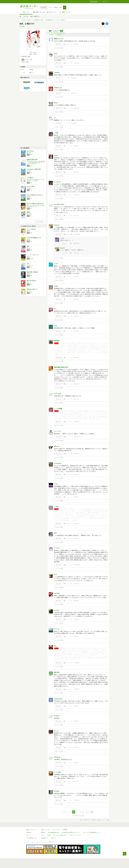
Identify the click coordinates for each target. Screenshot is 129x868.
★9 (65, 539)
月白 (28, 263)
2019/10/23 (76, 636)
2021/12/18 (76, 399)
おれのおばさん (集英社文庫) (34, 169)
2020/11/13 (76, 497)
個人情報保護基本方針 (54, 832)
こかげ (62, 238)
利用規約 (65, 830)
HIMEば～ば (58, 88)
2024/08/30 (76, 146)
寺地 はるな (29, 291)
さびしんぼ (57, 393)
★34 (65, 619)
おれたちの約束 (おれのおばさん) (35, 195)
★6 (65, 497)
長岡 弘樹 (29, 274)
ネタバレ (59, 35)
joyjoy (56, 155)
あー (55, 309)
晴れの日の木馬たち (32, 281)
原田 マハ (29, 282)
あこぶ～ (57, 731)
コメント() (69, 44)
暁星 (28, 246)
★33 (65, 454)
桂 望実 (28, 239)
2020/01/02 (77, 619)
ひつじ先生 (57, 772)
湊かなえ (29, 248)
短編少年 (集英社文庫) (32, 160)
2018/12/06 (76, 748)
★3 (71, 243)
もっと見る (40, 221)
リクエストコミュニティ (75, 835)
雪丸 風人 (57, 672)
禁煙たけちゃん (59, 39)
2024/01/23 (76, 195)
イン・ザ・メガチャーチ (33, 255)
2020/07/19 (76, 539)
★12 (65, 437)
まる (55, 326)
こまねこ (57, 507)
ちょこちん (57, 431)
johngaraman (58, 699)
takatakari (57, 757)
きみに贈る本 (30, 178)
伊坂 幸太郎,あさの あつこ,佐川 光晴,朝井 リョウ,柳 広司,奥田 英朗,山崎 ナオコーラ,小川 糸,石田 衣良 (36, 163)
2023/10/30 (77, 234)
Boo (55, 646)
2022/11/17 (76, 331)
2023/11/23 (76, 216)
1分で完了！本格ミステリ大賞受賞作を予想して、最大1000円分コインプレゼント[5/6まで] (43, 20)
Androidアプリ (45, 838)
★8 (65, 172)
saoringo (57, 593)
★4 (65, 299)
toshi (56, 54)
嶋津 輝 (28, 231)
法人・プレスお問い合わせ (60, 835)
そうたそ (57, 548)
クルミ (56, 484)
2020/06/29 (77, 565)
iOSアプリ (53, 838)
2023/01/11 (77, 316)
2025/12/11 (76, 44)
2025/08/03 (74, 78)
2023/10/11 (76, 277)
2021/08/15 (77, 454)
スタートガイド (56, 830)
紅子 (55, 533)
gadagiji (57, 791)
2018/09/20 (77, 800)
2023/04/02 (76, 299)
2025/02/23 (74, 123)
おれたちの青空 (31, 186)
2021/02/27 (76, 474)
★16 (65, 565)
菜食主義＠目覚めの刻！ (61, 367)
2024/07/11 (76, 172)
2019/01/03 (76, 721)
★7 (65, 146)
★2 (65, 358)
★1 (65, 44)
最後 (92, 812)
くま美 (56, 133)
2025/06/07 (77, 108)
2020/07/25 (76, 523)
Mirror (56, 103)
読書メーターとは (46, 830)
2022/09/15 (76, 358)
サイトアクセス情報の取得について (92, 832)
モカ (55, 574)
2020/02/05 (76, 584)
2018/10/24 (76, 763)
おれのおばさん (31, 151)
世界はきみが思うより (32, 289)
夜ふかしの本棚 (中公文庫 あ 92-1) (35, 204)
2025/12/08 (77, 63)
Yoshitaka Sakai (59, 204)
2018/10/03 (76, 781)
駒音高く (29, 212)
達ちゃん (57, 446)
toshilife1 (57, 73)
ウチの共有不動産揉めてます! (34, 238)
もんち (56, 264)
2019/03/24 (76, 706)
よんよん (57, 610)
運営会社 (43, 832)
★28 (65, 234)
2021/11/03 (76, 422)
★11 (65, 384)
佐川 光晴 (26, 16)
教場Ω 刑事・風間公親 (32, 272)
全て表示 (51, 35)
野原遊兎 (57, 341)
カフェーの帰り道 (31, 229)
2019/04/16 (77, 689)
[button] (65, 8)
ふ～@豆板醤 (58, 409)
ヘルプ (43, 835)
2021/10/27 (77, 437)
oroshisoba (58, 463)
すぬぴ (56, 286)
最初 (65, 812)
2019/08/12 (77, 663)
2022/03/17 (77, 384)
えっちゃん (57, 182)
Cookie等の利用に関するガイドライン (71, 832)
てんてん (57, 629)
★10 (65, 63)
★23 (65, 316)
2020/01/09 (76, 601)
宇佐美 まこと (30, 265)
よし (55, 118)
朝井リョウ (29, 257)
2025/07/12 (74, 93)
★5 (65, 216)
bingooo (57, 716)
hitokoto (57, 225)
